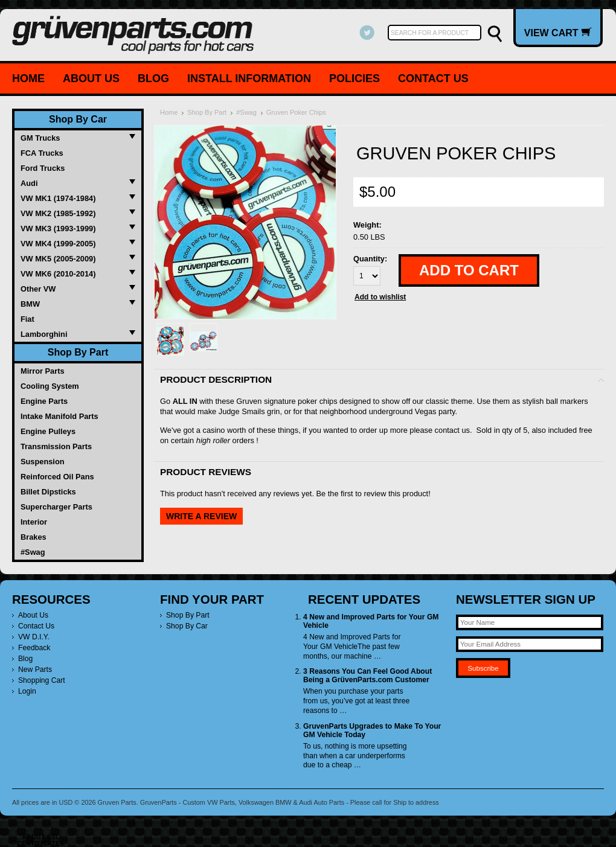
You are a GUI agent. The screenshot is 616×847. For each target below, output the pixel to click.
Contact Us (433, 78)
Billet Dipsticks (48, 492)
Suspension (43, 462)
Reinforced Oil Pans (57, 477)
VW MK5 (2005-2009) (58, 259)
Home (28, 78)
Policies (355, 78)
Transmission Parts (56, 446)
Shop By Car (78, 119)
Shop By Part (78, 352)
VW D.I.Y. (34, 637)
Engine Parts (44, 401)
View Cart (558, 33)
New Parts (35, 670)
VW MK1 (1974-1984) (58, 198)
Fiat (27, 319)
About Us (91, 78)
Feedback (34, 648)
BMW (30, 304)
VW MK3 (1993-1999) (58, 229)
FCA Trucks (42, 153)
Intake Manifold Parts (59, 416)
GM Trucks (40, 138)
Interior (34, 522)
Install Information (249, 78)
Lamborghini (44, 334)
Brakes (34, 537)
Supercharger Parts (56, 507)
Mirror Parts (43, 371)
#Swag (33, 552)
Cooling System (50, 386)
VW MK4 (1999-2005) (58, 244)
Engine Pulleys (48, 431)
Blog (153, 78)
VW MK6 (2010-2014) (58, 274)
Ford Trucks (43, 168)
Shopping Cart (42, 680)
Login (27, 691)
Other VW (38, 289)
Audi (29, 183)
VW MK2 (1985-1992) (58, 213)
